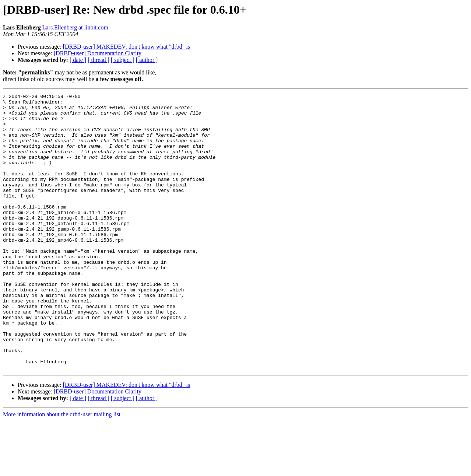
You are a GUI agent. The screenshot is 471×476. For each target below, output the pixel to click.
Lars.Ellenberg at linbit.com (75, 27)
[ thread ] (99, 60)
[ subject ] (123, 60)
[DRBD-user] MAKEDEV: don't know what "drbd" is (126, 47)
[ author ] (147, 60)
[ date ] (78, 60)
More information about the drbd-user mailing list (62, 470)
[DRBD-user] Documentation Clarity (98, 53)
